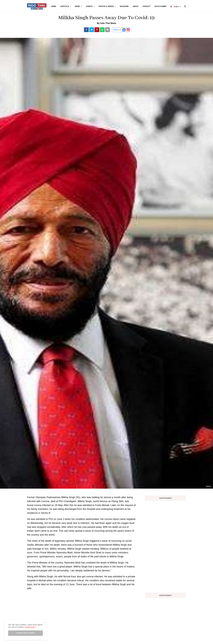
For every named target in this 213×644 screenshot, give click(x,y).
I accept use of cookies (25, 633)
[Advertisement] (166, 546)
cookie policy (30, 627)
